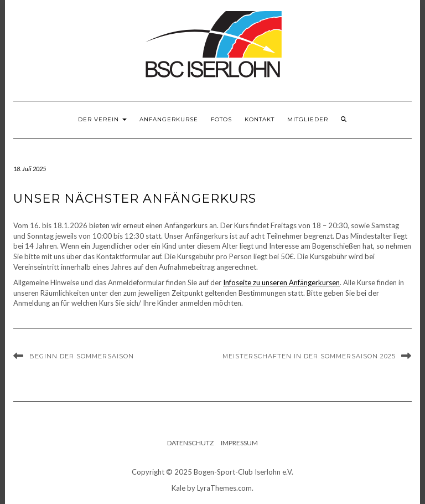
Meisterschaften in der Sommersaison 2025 (309, 356)
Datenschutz (190, 443)
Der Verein (102, 119)
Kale (178, 488)
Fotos (221, 119)
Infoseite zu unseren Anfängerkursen (281, 282)
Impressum (239, 443)
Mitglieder (308, 119)
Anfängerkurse (169, 119)
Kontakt (260, 119)
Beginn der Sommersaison (82, 356)
